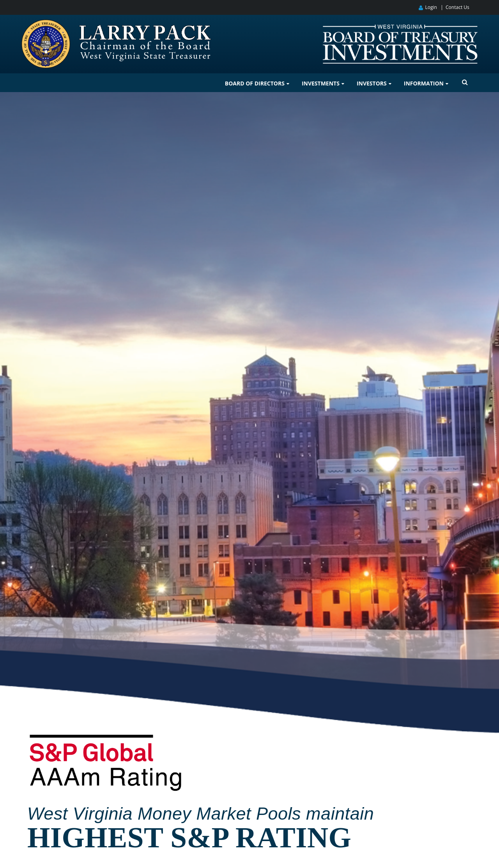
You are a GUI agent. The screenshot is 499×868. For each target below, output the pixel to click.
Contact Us (457, 7)
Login (431, 7)
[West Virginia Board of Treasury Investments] (400, 28)
